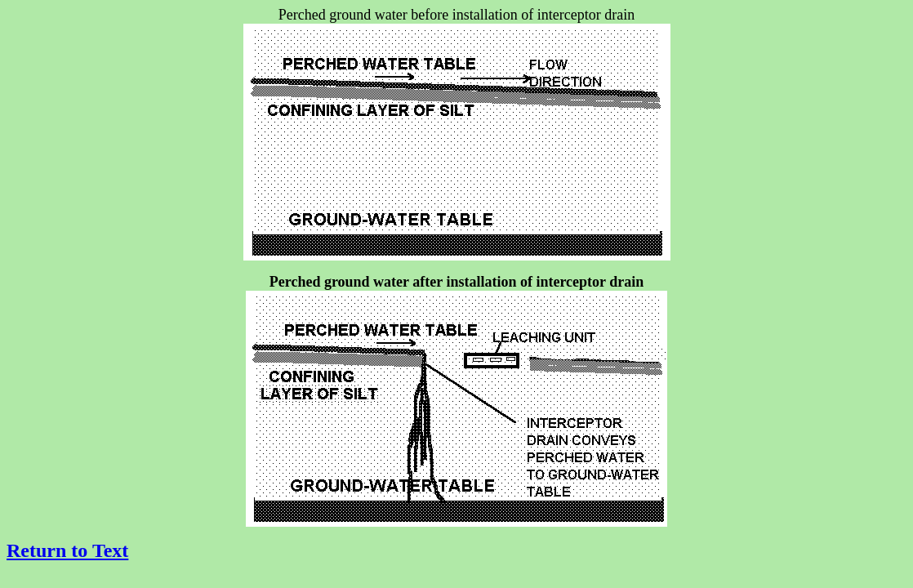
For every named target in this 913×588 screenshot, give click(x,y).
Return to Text (67, 550)
